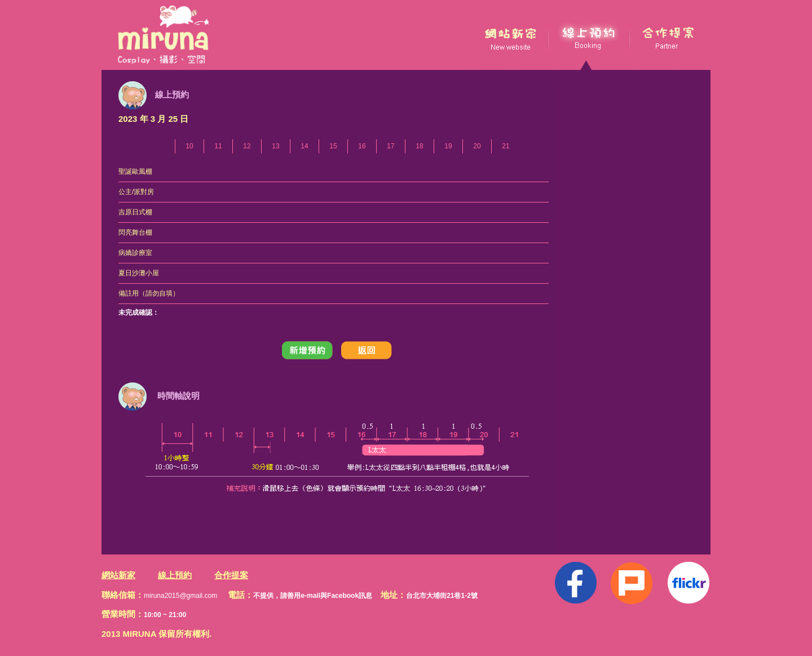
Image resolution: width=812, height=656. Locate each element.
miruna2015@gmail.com (180, 596)
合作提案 (231, 575)
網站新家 (118, 575)
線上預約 (175, 575)
